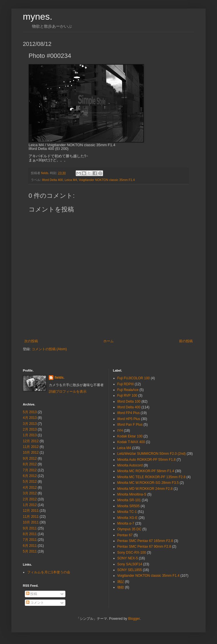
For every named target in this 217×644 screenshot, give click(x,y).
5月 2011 (30, 551)
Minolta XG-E (127, 518)
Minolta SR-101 (129, 500)
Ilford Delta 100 (129, 402)
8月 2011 (30, 534)
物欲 (121, 587)
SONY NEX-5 (128, 558)
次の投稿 (31, 341)
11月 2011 (31, 517)
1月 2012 (30, 505)
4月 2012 (30, 488)
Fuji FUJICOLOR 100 (134, 378)
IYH (120, 431)
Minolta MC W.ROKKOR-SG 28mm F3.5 (148, 483)
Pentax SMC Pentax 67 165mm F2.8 (145, 541)
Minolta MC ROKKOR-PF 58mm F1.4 (146, 471)
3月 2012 (30, 493)
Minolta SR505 (129, 506)
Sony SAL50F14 (130, 564)
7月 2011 (30, 540)
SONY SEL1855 (130, 570)
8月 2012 (30, 464)
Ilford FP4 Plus (129, 413)
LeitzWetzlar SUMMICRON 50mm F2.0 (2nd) (152, 454)
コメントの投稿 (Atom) (49, 349)
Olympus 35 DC (129, 529)
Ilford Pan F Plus (130, 425)
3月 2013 (30, 424)
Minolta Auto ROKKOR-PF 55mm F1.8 (147, 460)
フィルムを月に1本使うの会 (49, 572)
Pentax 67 (125, 535)
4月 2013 (30, 418)
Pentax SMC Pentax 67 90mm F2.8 (144, 547)
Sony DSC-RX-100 (132, 553)
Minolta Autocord (130, 465)
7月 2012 (30, 470)
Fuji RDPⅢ (126, 384)
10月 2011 (31, 522)
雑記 (121, 582)
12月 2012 (31, 441)
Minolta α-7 (126, 523)
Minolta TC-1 (127, 512)
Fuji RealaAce (128, 390)
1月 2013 (30, 435)
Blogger (134, 619)
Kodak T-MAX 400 (131, 442)
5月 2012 (30, 482)
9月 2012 (30, 458)
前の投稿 (186, 341)
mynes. (38, 17)
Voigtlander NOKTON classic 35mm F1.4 (107, 180)
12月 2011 (31, 511)
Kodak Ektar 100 (130, 436)
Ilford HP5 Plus (129, 419)
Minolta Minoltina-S (132, 494)
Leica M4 (71, 180)
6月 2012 (30, 476)
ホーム (108, 341)
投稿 (32, 594)
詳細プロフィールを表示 (68, 392)
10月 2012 (31, 453)
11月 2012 (31, 447)
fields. (60, 378)
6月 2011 (30, 546)
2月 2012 (30, 499)
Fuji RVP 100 (127, 396)
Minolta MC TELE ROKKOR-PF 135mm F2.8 (151, 477)
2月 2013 (30, 429)
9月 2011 (30, 528)
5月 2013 (30, 412)
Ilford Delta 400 (52, 180)
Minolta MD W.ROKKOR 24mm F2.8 (145, 489)
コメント (35, 603)
